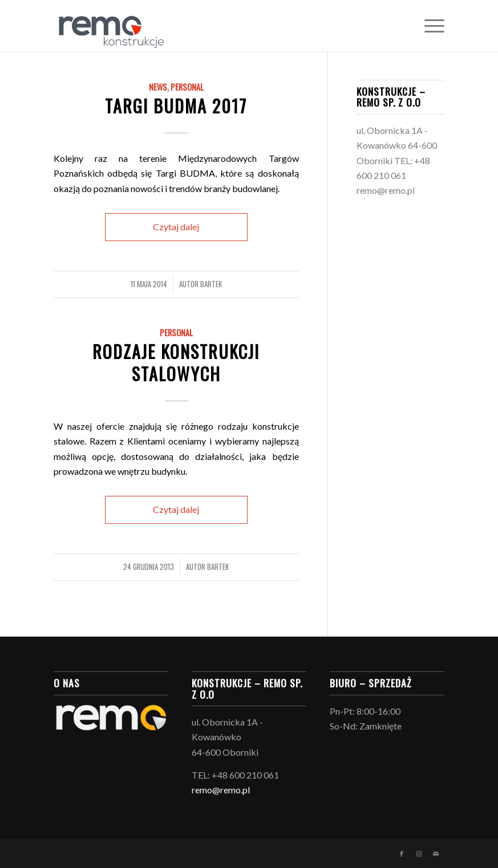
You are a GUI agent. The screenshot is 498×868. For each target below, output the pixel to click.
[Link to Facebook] (402, 854)
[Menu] (429, 26)
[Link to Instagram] (419, 854)
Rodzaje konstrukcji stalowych (176, 362)
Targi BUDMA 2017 (176, 106)
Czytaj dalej (176, 227)
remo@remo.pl (386, 190)
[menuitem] (429, 26)
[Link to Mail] (436, 854)
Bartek (211, 284)
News (158, 87)
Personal (187, 87)
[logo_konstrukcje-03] (110, 26)
